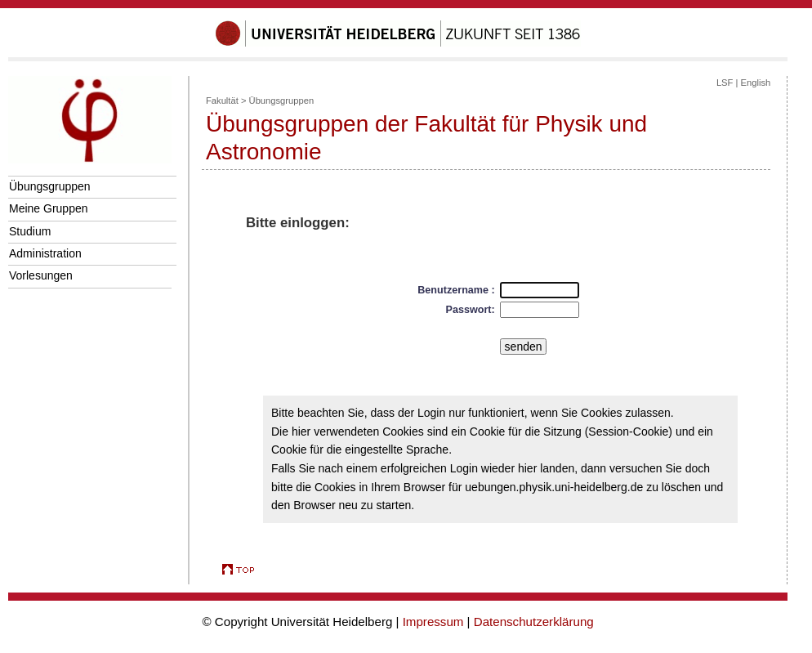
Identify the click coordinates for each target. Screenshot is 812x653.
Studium (30, 231)
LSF (725, 83)
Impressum (433, 622)
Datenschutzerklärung (534, 622)
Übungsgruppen (50, 186)
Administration (45, 253)
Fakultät (222, 101)
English (756, 83)
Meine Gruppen (49, 208)
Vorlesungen (41, 275)
